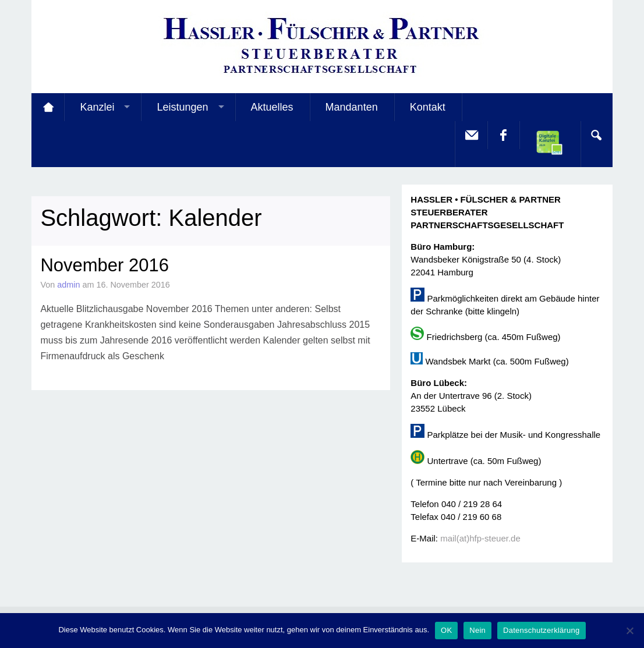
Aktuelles (272, 107)
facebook (503, 135)
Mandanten (352, 107)
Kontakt (428, 107)
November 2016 (105, 265)
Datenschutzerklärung (541, 630)
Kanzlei (97, 107)
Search (596, 135)
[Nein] (629, 631)
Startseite (48, 107)
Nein (477, 630)
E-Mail (471, 135)
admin (68, 285)
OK (446, 630)
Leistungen (182, 107)
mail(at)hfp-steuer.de (480, 538)
